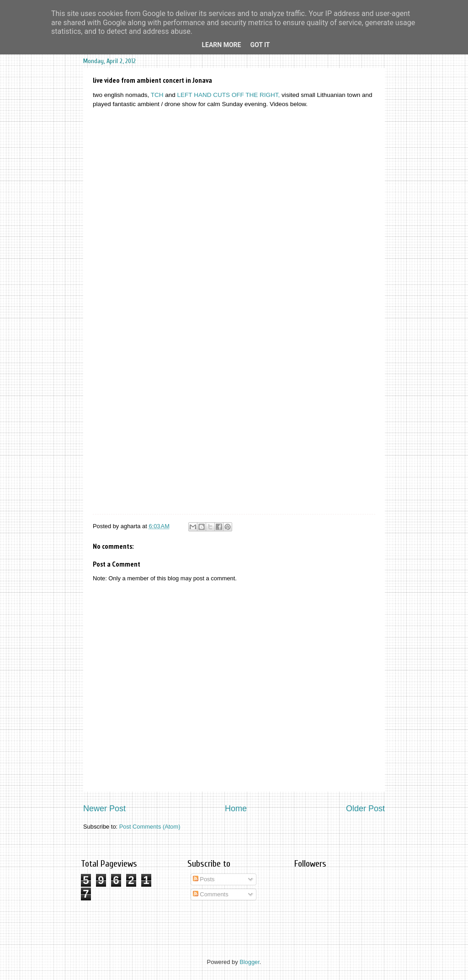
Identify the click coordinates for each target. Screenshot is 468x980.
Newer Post (104, 809)
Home (236, 809)
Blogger (250, 962)
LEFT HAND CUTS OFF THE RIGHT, (229, 95)
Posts (204, 879)
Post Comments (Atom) (150, 827)
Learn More (221, 45)
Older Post (365, 809)
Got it (260, 45)
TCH (157, 95)
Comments (211, 894)
